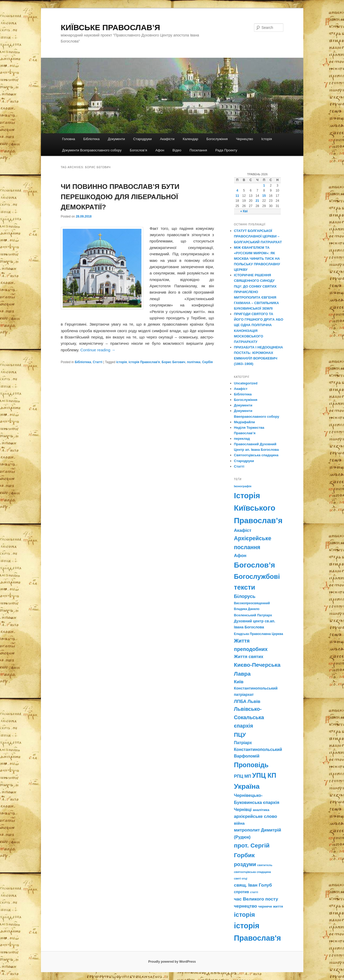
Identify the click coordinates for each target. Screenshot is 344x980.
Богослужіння (217, 139)
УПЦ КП (264, 775)
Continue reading (98, 350)
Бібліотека (92, 139)
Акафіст (241, 389)
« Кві (244, 211)
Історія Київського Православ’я (258, 508)
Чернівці (243, 810)
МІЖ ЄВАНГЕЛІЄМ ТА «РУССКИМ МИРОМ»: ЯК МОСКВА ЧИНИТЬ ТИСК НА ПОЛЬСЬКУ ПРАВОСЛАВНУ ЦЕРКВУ (257, 259)
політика (194, 362)
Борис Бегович (173, 362)
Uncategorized (246, 383)
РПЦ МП (243, 776)
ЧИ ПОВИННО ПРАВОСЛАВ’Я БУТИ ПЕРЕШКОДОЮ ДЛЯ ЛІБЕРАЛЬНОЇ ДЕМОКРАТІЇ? (120, 197)
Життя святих (249, 657)
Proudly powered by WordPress (172, 962)
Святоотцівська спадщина (256, 455)
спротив (242, 892)
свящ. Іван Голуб (253, 885)
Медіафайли (245, 422)
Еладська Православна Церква (259, 634)
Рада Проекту (226, 150)
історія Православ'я (144, 362)
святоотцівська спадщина (253, 872)
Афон (160, 150)
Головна (69, 139)
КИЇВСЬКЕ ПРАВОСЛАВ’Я (111, 27)
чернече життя (271, 906)
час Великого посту (256, 899)
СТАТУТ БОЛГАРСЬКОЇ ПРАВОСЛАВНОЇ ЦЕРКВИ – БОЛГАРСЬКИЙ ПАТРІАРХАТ (258, 236)
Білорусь (245, 596)
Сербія (207, 362)
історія (122, 362)
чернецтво (246, 906)
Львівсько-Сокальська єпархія (249, 717)
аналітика (261, 810)
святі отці (241, 878)
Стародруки (142, 139)
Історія (267, 139)
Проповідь (251, 765)
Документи (116, 139)
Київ (239, 682)
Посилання (198, 150)
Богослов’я (139, 150)
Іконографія (243, 486)
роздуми (245, 864)
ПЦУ (240, 735)
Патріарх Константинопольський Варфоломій (258, 749)
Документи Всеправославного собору (92, 150)
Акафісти (167, 139)
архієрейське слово (256, 816)
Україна (247, 786)
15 (264, 196)
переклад (242, 439)
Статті (98, 362)
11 (237, 196)
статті (254, 892)
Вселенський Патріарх (253, 615)
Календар (190, 139)
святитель (265, 865)
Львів (254, 701)
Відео (177, 150)
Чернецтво (244, 139)
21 (257, 201)
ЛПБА (240, 701)
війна (239, 823)
